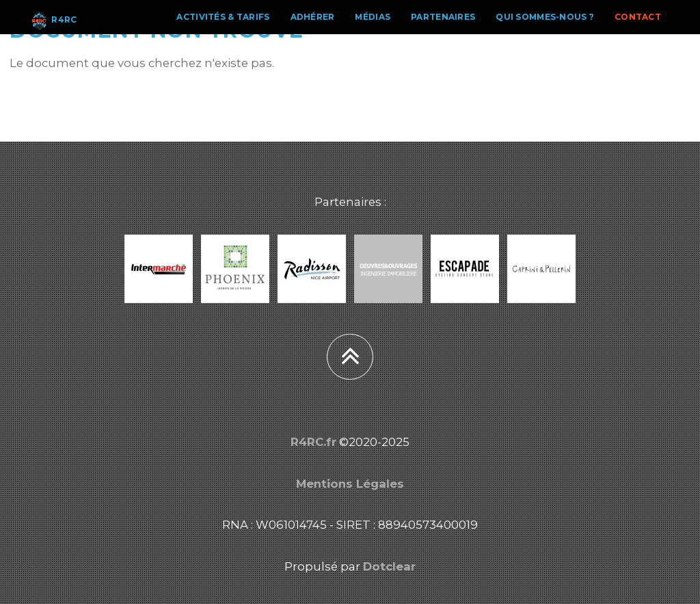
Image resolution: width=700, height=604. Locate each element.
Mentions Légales (350, 484)
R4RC (53, 31)
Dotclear (389, 566)
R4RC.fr (313, 442)
